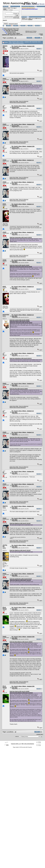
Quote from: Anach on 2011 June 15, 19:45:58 (20, 691)
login (15, 8)
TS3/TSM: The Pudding (12, 30)
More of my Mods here (24, 101)
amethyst (30, 19)
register (5, 9)
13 (16, 38)
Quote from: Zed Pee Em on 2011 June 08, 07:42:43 (21, 579)
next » (42, 35)
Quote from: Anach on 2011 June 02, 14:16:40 (20, 265)
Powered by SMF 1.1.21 (16, 744)
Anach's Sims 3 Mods (14, 101)
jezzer (4, 204)
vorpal (4, 260)
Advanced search (13, 24)
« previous (41, 34)
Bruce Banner (5, 608)
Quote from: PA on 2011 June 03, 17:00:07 (19, 389)
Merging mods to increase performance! (18, 103)
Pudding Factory (11, 32)
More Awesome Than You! (11, 29)
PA (3, 107)
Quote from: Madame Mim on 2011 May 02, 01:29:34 (21, 84)
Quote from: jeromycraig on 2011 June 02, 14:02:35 (21, 237)
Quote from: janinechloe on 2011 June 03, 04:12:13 (21, 358)
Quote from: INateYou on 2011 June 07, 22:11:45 (20, 523)
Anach (4, 78)
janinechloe (6, 315)
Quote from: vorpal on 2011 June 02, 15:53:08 (20, 320)
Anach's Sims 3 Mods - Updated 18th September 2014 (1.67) (12, 34)
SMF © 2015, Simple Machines (28, 744)
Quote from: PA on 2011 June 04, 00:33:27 (19, 437)
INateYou (5, 506)
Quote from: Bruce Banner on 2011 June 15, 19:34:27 (21, 642)
